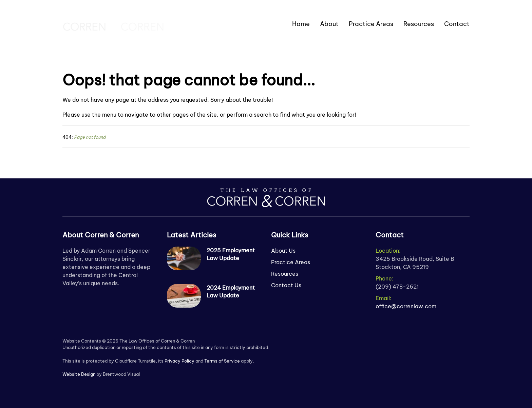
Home (301, 24)
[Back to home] (113, 24)
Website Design (79, 374)
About (329, 24)
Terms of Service (222, 361)
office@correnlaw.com (406, 306)
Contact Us (286, 285)
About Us (283, 251)
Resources (419, 24)
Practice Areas (291, 262)
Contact (457, 24)
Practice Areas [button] (371, 24)
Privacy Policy (179, 361)
